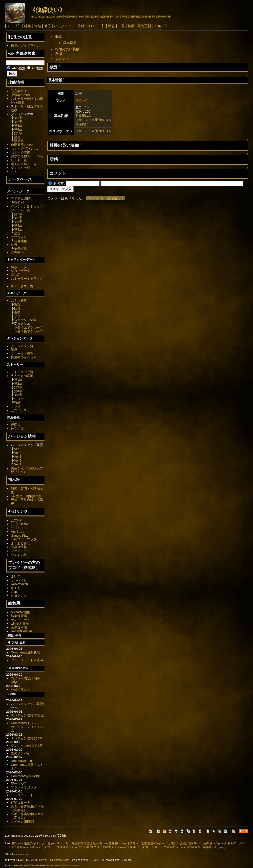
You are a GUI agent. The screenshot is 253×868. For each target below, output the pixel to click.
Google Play (20, 536)
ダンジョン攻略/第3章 (27, 746)
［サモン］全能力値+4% (93, 120)
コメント (62, 59)
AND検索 (16, 68)
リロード (94, 26)
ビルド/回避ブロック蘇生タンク (99, 847)
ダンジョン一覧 (22, 346)
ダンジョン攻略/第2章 (27, 738)
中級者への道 (21, 95)
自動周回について (24, 145)
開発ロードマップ (24, 539)
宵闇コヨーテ (21, 802)
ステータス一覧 (22, 286)
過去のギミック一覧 (37, 843)
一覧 (121, 26)
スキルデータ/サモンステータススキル (153, 847)
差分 (47, 26)
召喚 (17, 312)
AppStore (18, 532)
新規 (111, 26)
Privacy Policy (52, 865)
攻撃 (17, 305)
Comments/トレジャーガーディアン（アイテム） (27, 727)
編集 (28, 26)
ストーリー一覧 (22, 372)
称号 (14, 245)
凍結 (38, 26)
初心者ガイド (21, 91)
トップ (12, 26)
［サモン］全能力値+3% (93, 131)
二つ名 (16, 275)
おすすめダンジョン (25, 148)
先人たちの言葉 (22, 376)
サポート (21, 316)
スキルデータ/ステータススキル (50, 847)
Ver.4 (18, 453)
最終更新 (144, 26)
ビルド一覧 (19, 160)
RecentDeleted (21, 631)
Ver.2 (18, 461)
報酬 (17, 403)
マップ (16, 406)
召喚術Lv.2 (83, 116)
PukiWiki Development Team (53, 860)
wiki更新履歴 (20, 623)
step (14, 592)
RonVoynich (19, 584)
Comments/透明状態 (25, 652)
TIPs (14, 172)
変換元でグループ (30, 327)
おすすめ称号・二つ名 (27, 156)
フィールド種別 (22, 354)
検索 (131, 26)
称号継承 (21, 249)
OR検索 (35, 68)
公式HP (16, 520)
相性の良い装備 (67, 49)
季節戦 (19, 141)
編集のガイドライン (25, 46)
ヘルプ (159, 26)
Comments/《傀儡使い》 (106, 198)
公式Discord (20, 524)
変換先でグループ (30, 331)
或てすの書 (19, 555)
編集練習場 (19, 616)
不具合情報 (19, 547)
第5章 (18, 133)
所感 (59, 54)
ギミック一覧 (21, 168)
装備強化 (21, 241)
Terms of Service (67, 865)
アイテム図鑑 (21, 199)
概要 (59, 37)
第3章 (18, 126)
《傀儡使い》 (48, 10)
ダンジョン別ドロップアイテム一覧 (27, 208)
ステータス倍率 (25, 320)
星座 (17, 137)
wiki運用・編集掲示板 (26, 496)
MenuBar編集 (21, 612)
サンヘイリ (19, 580)
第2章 (18, 122)
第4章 (18, 129)
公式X (15, 528)
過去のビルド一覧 (24, 164)
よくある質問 (21, 543)
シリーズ (21, 399)
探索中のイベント (24, 357)
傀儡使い (82, 124)
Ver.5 (18, 449)
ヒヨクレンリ (21, 596)
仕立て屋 (17, 429)
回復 (17, 308)
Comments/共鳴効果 (25, 776)
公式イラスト (21, 410)
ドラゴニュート (22, 795)
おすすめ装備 (21, 152)
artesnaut (23, 854)
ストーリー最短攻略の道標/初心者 (79, 843)
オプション (19, 237)
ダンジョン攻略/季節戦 (27, 715)
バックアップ (64, 26)
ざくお (16, 588)
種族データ (19, 267)
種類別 (19, 203)
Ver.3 (18, 457)
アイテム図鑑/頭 (23, 822)
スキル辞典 (19, 301)
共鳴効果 (17, 252)
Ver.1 (18, 464)
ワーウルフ (19, 783)
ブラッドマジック (24, 787)
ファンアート (21, 551)
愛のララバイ (21, 753)
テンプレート (21, 620)
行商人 (16, 425)
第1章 (18, 118)
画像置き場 (19, 627)
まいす (16, 576)
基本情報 (70, 43)
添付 (81, 26)
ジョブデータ (21, 271)
